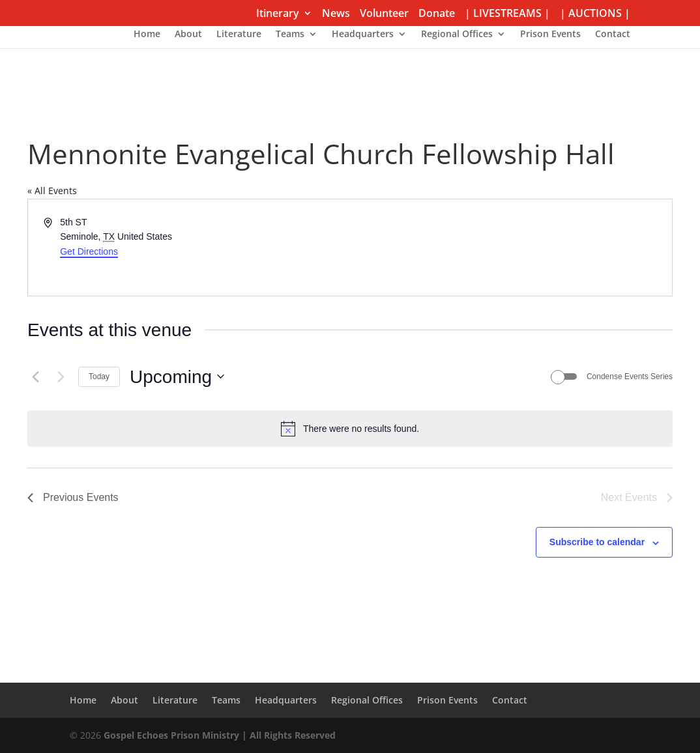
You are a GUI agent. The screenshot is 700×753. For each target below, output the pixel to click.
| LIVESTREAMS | (507, 14)
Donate (437, 14)
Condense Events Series (630, 376)
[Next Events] (61, 376)
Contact (613, 35)
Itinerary (278, 14)
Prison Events (550, 35)
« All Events (52, 191)
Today (99, 376)
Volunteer (384, 14)
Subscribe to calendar (597, 542)
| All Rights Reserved (287, 735)
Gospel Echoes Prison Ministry (171, 735)
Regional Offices (457, 35)
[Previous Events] (35, 376)
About (188, 35)
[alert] (350, 429)
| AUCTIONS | (595, 14)
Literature (239, 35)
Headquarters (363, 35)
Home (147, 35)
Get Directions (89, 251)
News (336, 14)
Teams (290, 35)
